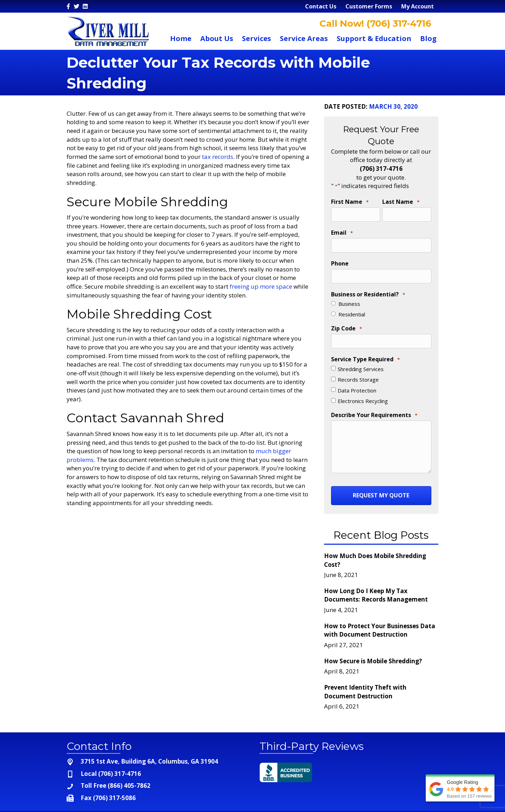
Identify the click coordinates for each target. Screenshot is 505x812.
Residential (352, 304)
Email (342, 229)
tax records (218, 157)
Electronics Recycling (363, 388)
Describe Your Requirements (374, 402)
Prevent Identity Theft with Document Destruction (365, 676)
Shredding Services (361, 356)
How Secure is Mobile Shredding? (373, 645)
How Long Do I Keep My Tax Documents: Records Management (376, 579)
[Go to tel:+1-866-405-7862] (156, 770)
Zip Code (346, 319)
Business (349, 294)
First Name (350, 202)
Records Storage (358, 367)
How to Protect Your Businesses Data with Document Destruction (380, 614)
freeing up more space (261, 286)
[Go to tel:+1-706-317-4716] (156, 757)
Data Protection (357, 377)
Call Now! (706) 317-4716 (374, 24)
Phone (340, 257)
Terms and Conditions (406, 804)
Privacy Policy (348, 804)
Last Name (401, 202)
